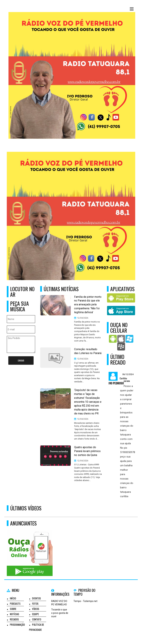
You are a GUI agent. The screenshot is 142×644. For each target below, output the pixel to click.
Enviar (21, 360)
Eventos (36, 598)
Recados (14, 619)
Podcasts (15, 603)
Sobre (13, 609)
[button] (132, 9)
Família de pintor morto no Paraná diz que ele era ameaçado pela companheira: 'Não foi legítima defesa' (88, 305)
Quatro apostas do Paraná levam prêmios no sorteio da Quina (87, 451)
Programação (17, 625)
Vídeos (36, 609)
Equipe (35, 614)
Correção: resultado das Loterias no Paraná (88, 351)
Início (13, 598)
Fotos (35, 603)
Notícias (15, 614)
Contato (37, 619)
